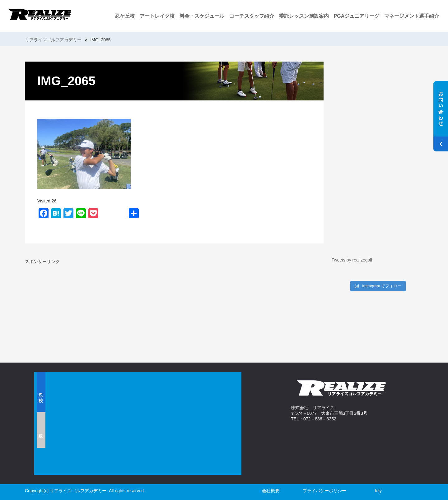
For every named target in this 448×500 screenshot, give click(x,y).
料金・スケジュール (202, 16)
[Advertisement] (98, 308)
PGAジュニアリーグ (357, 16)
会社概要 (271, 491)
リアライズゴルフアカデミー (53, 40)
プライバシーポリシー (324, 491)
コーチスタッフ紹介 (252, 16)
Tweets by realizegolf (352, 260)
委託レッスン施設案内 (304, 16)
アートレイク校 (157, 16)
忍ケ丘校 (125, 16)
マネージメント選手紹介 (412, 16)
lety (378, 491)
